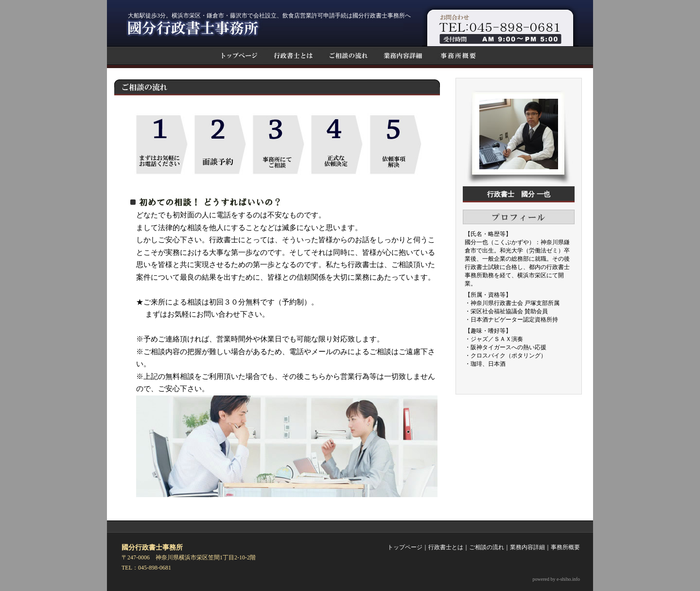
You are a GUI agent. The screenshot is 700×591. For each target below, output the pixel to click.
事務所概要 (565, 547)
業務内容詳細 (527, 547)
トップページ (405, 547)
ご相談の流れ (487, 547)
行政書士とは (446, 547)
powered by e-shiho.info (556, 579)
